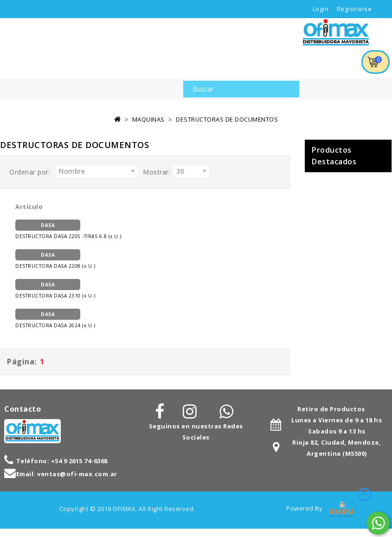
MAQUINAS (148, 119)
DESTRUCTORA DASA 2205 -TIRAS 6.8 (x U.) (68, 230)
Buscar (288, 89)
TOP (364, 493)
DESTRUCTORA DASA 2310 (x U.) (55, 289)
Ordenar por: (30, 172)
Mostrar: (157, 172)
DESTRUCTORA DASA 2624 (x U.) (55, 319)
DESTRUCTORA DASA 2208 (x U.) (55, 259)
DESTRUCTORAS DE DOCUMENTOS (227, 119)
